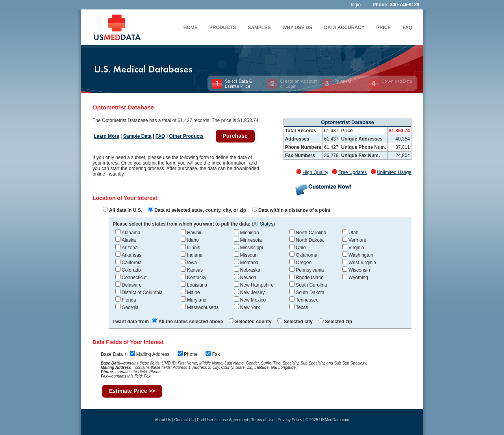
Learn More (107, 136)
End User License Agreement (222, 420)
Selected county (250, 322)
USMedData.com (334, 420)
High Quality (315, 172)
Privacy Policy (290, 420)
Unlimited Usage (394, 172)
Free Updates (353, 172)
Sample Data (137, 136)
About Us (163, 420)
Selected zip (335, 322)
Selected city (295, 322)
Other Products (186, 136)
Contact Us (184, 420)
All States (263, 224)
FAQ (160, 136)
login (356, 5)
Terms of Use (263, 420)
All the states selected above (187, 322)
